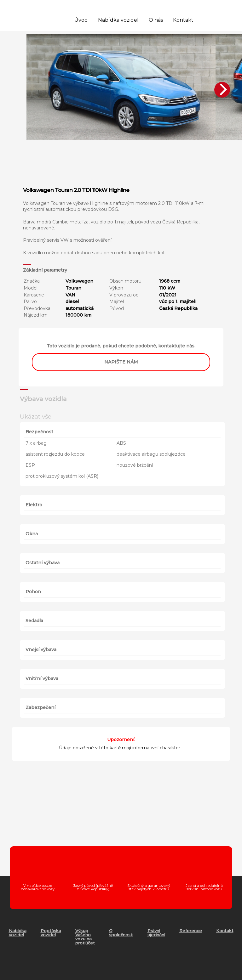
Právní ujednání (156, 933)
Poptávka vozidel (51, 933)
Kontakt (183, 20)
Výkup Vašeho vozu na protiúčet (85, 937)
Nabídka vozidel (118, 20)
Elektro (34, 505)
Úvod (81, 20)
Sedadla (34, 621)
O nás (156, 20)
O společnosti (121, 933)
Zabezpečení (40, 707)
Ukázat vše (36, 416)
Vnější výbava (41, 650)
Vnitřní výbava (42, 679)
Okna (32, 534)
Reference (191, 931)
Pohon (33, 592)
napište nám (121, 362)
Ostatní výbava (43, 563)
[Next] (222, 90)
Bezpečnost (39, 432)
